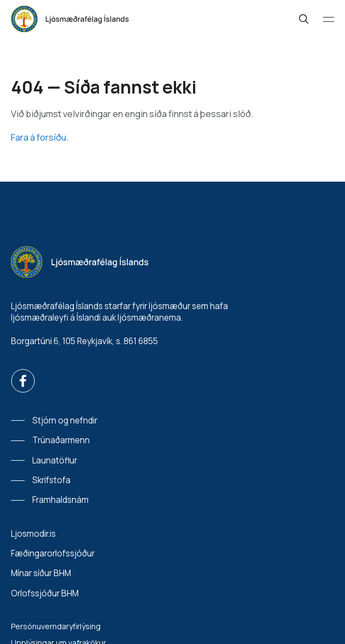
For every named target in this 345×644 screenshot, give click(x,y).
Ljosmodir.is (33, 534)
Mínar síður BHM (41, 573)
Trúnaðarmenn (61, 440)
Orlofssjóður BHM (45, 593)
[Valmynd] (329, 19)
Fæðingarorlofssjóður (53, 553)
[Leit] (304, 19)
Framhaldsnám (60, 500)
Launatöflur (55, 460)
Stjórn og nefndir (65, 420)
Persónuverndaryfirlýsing (56, 626)
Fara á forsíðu (39, 137)
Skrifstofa (51, 480)
